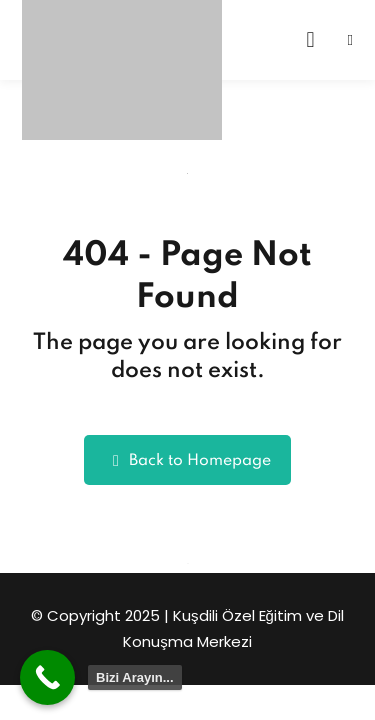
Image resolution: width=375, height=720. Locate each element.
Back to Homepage (187, 460)
